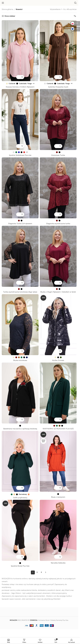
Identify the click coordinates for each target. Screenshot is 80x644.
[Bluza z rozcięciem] (58, 464)
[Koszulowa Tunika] (58, 120)
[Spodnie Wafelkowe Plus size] (20, 120)
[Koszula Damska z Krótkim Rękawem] (20, 51)
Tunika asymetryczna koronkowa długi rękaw (20, 292)
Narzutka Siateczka (58, 566)
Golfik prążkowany (20, 500)
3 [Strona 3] (41, 575)
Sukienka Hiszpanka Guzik (58, 87)
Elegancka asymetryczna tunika (58, 224)
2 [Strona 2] (37, 575)
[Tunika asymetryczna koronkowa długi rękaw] (20, 256)
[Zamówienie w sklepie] (75, 16)
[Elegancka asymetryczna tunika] (58, 188)
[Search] (75, 3)
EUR (75, 29)
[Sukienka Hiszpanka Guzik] (58, 51)
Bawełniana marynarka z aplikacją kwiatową (20, 431)
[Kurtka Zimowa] (58, 327)
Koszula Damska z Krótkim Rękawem (20, 87)
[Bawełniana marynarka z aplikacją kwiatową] (20, 396)
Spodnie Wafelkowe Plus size (20, 155)
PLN (74, 23)
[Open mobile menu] (3, 3)
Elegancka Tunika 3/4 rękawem (20, 224)
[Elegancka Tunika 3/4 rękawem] (20, 188)
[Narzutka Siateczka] (58, 533)
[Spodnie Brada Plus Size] (20, 533)
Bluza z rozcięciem (58, 500)
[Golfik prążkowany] (20, 464)
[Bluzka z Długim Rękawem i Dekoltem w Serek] (58, 256)
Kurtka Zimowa (58, 363)
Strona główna (7, 9)
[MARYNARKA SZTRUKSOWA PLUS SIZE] (58, 396)
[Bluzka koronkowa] (20, 327)
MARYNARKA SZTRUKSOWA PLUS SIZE (58, 431)
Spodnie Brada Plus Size (20, 569)
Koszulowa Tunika (58, 155)
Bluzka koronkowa (20, 363)
